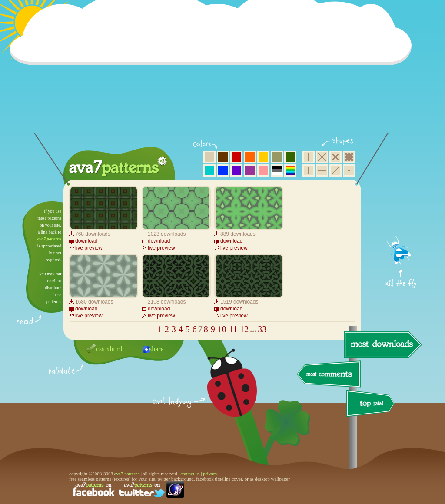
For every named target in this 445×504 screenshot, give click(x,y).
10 (222, 329)
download (86, 241)
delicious (223, 393)
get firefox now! (401, 205)
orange (250, 157)
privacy (210, 474)
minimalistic (349, 170)
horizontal (322, 170)
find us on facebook (93, 490)
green (290, 157)
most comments (329, 375)
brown (223, 157)
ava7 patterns (49, 239)
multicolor (290, 170)
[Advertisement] (213, 72)
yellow (263, 157)
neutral (277, 170)
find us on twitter (142, 490)
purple (250, 170)
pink (263, 170)
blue (223, 170)
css (100, 349)
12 (244, 329)
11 (233, 329)
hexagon (322, 157)
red (236, 157)
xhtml (115, 349)
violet (236, 170)
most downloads (382, 344)
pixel (349, 157)
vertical (309, 170)
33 (262, 329)
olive (277, 157)
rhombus (335, 157)
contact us (190, 474)
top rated (372, 405)
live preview (89, 248)
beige (209, 157)
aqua (209, 170)
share (156, 349)
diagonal (335, 170)
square (309, 157)
